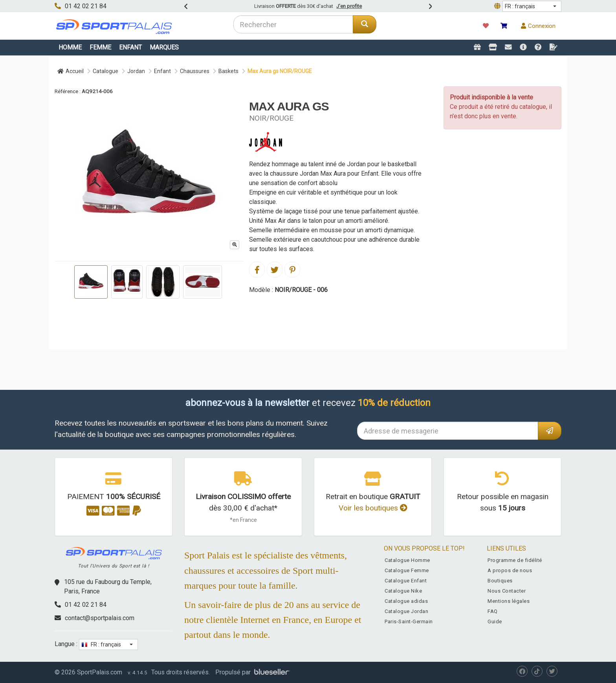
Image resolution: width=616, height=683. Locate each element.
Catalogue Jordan (406, 611)
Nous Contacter (507, 591)
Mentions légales (509, 601)
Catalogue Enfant (406, 581)
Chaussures (195, 71)
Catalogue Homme (407, 560)
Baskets (228, 71)
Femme (100, 47)
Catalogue (105, 71)
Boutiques (500, 581)
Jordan (136, 71)
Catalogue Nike (403, 591)
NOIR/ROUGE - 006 (301, 290)
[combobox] (293, 24)
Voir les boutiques (373, 508)
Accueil (71, 71)
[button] (532, 6)
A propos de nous (510, 570)
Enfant (130, 47)
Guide (495, 621)
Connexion (538, 26)
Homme (70, 47)
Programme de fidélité (515, 560)
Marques (164, 47)
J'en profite (349, 6)
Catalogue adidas (406, 601)
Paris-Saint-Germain (409, 621)
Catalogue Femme (407, 570)
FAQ (493, 611)
